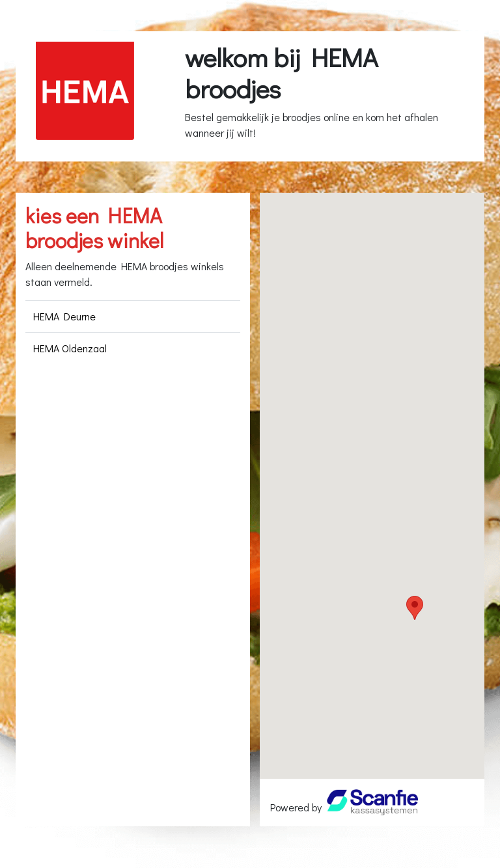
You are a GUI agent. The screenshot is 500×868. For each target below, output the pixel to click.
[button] (415, 608)
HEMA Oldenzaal (70, 348)
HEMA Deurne (64, 316)
